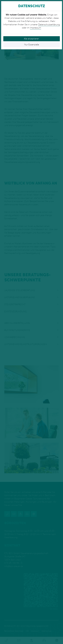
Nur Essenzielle (32, 45)
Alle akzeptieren (31, 39)
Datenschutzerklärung (49, 25)
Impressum (36, 28)
